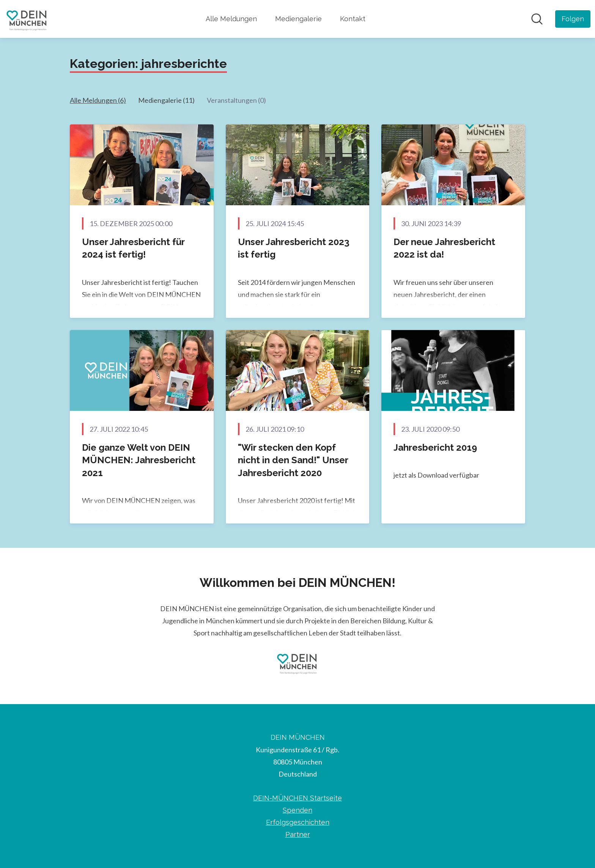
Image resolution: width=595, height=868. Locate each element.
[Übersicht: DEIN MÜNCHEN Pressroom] (27, 19)
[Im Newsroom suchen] (537, 19)
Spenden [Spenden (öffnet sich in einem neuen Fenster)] (297, 810)
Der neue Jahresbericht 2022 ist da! (444, 248)
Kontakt (353, 19)
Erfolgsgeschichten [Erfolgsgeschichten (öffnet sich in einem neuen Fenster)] (298, 822)
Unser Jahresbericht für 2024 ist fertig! (133, 248)
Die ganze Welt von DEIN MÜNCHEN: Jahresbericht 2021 (139, 460)
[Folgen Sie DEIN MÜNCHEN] (573, 19)
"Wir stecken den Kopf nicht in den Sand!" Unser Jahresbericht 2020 (293, 460)
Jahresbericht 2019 (435, 447)
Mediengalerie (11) (166, 100)
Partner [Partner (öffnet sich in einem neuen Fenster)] (298, 834)
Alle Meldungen (231, 19)
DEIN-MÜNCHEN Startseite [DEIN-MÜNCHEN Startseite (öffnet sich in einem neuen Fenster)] (297, 798)
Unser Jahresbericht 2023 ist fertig (294, 248)
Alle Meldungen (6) (98, 100)
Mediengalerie (298, 19)
